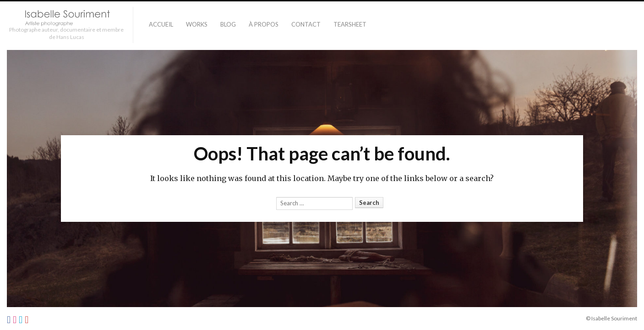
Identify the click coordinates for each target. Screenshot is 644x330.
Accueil (161, 24)
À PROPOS (264, 24)
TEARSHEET (350, 24)
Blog (228, 24)
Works (197, 24)
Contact (306, 24)
